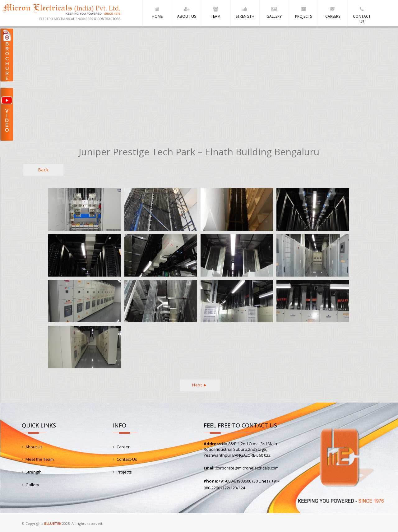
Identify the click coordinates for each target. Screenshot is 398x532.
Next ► (200, 385)
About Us (34, 447)
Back (43, 170)
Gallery (32, 485)
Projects (124, 472)
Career (123, 447)
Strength (34, 472)
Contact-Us (127, 460)
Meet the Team (40, 460)
